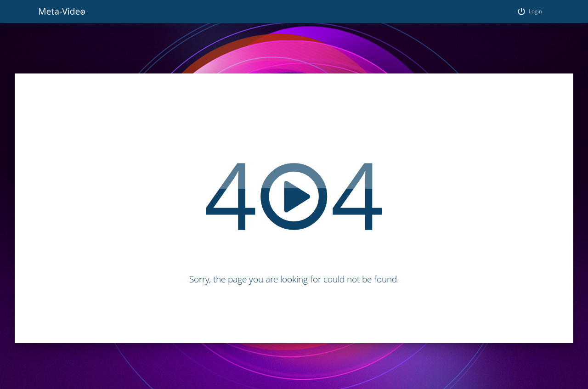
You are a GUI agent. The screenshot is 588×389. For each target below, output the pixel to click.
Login (529, 11)
